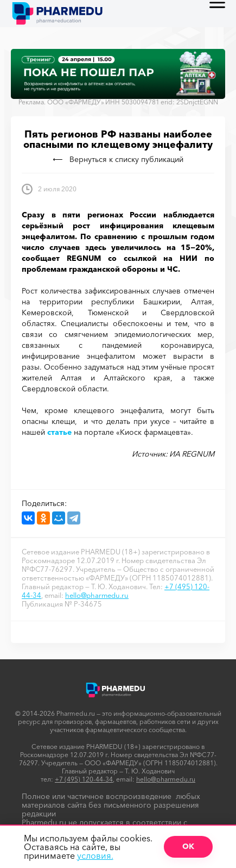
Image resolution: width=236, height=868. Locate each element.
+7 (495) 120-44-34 (84, 779)
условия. (95, 855)
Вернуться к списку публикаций (118, 159)
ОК (188, 846)
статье (59, 432)
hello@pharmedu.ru (97, 595)
